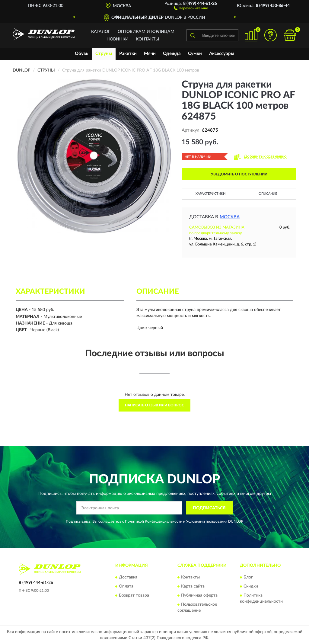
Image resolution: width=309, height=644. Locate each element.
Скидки (251, 586)
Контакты (148, 39)
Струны (104, 54)
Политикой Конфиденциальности (154, 521)
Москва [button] (230, 217)
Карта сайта (193, 586)
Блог (248, 577)
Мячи (150, 54)
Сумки (195, 54)
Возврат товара (134, 595)
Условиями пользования (207, 521)
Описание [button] (268, 194)
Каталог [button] (101, 32)
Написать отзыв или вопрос (154, 405)
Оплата (126, 586)
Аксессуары (222, 54)
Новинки (118, 39)
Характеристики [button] (210, 194)
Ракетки (128, 54)
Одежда (172, 54)
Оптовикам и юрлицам (146, 32)
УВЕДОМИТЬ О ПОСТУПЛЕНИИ (239, 174)
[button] (191, 8)
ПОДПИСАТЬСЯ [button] (209, 508)
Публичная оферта (199, 595)
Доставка (128, 577)
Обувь (81, 54)
